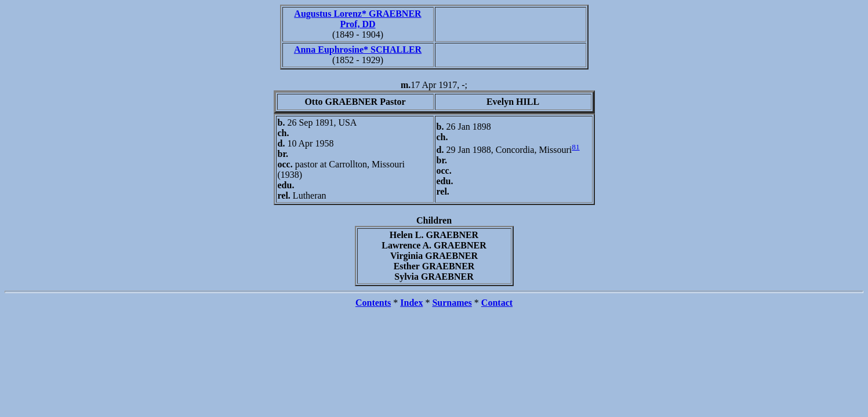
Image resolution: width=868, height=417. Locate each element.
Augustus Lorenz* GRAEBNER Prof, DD (357, 19)
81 (575, 147)
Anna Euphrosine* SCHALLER (358, 50)
